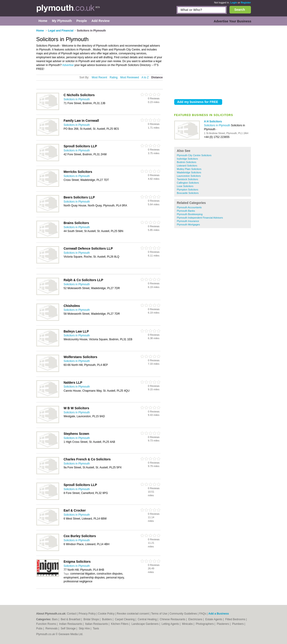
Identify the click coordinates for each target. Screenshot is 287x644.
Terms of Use (159, 614)
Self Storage (68, 628)
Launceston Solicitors (189, 176)
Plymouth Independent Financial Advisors (200, 218)
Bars (55, 619)
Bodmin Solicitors (187, 162)
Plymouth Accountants (189, 207)
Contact (72, 614)
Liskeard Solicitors (187, 166)
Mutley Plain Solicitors (189, 169)
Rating (114, 77)
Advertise (68, 65)
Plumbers (238, 624)
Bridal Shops (92, 619)
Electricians (196, 619)
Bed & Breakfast (71, 619)
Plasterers (223, 624)
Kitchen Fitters (120, 624)
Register (246, 3)
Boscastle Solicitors (188, 193)
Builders (107, 619)
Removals (52, 628)
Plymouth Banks (186, 211)
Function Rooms (47, 624)
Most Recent (99, 77)
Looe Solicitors (185, 186)
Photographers (205, 624)
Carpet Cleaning (125, 619)
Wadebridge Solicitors (189, 172)
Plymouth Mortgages (188, 224)
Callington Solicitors (188, 183)
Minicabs (188, 624)
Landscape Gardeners (145, 624)
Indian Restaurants (71, 624)
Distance (157, 77)
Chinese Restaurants (173, 619)
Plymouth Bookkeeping (190, 214)
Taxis (96, 628)
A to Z (145, 77)
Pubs (40, 628)
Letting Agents (171, 624)
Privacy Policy (87, 614)
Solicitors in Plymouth (218, 125)
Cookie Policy (106, 614)
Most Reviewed (129, 77)
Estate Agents (214, 619)
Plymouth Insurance (188, 221)
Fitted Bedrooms (236, 619)
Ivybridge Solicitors (187, 159)
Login (234, 3)
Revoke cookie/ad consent (133, 614)
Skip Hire (85, 628)
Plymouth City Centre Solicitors (194, 155)
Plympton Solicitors (188, 190)
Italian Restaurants (97, 624)
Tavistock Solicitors (188, 179)
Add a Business (219, 614)
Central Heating (148, 619)
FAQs (203, 614)
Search (240, 10)
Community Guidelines (183, 614)
